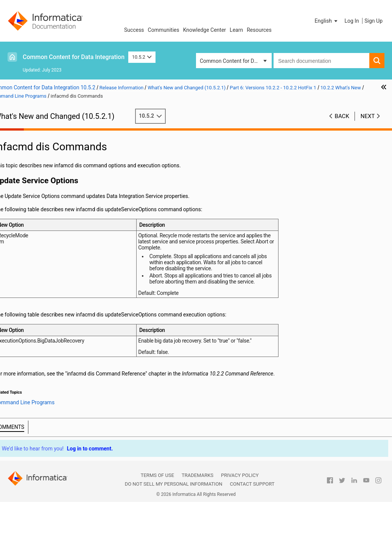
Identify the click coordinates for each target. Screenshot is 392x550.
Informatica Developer (58, 342)
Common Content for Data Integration (74, 57)
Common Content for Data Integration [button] (236, 61)
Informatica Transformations (43, 358)
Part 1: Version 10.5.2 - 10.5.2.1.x (51, 135)
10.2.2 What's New (46, 215)
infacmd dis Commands (67, 254)
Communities (164, 30)
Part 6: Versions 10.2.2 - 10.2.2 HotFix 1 (49, 179)
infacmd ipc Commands (67, 270)
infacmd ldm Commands (68, 278)
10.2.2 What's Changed (51, 374)
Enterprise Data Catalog (60, 326)
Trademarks (198, 523)
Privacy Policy (240, 523)
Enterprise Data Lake (56, 334)
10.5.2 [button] (142, 57)
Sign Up (373, 21)
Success (134, 30)
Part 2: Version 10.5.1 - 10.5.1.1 (49, 143)
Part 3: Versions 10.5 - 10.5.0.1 (49, 151)
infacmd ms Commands (68, 294)
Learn (236, 30)
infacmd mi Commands (67, 286)
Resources (259, 30)
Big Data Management (58, 231)
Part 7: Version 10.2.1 (38, 382)
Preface (22, 127)
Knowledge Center (205, 30)
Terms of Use (157, 523)
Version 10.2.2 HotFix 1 (51, 191)
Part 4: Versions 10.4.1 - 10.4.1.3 (51, 159)
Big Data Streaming (54, 238)
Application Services (56, 223)
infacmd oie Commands (67, 302)
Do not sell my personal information (174, 532)
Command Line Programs (62, 246)
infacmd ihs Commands (67, 262)
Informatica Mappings (58, 350)
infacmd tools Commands (68, 310)
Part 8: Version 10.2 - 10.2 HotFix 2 (53, 390)
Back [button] (342, 116)
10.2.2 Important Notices (54, 207)
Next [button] (368, 116)
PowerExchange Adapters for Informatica (58, 366)
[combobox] (321, 61)
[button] (327, 21)
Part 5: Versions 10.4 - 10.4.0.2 (49, 167)
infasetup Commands (65, 318)
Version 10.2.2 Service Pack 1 (59, 199)
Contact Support (252, 532)
